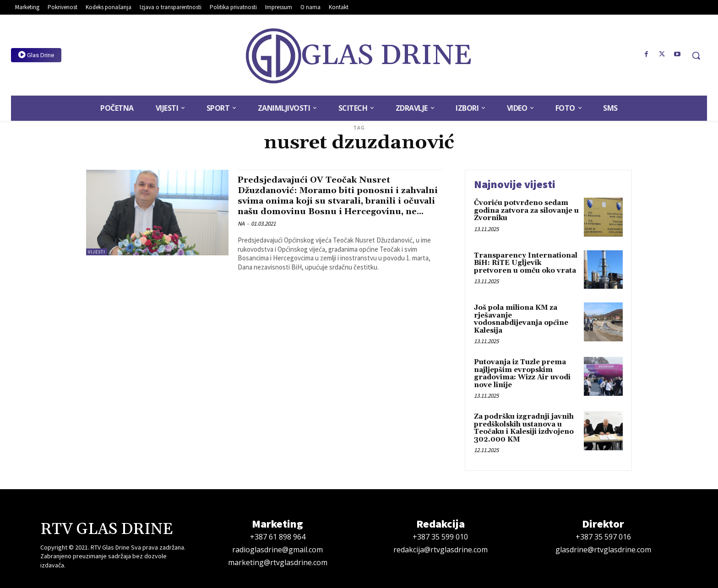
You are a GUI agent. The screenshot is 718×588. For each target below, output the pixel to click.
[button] (696, 55)
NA (241, 235)
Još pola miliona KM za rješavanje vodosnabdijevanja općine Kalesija (521, 319)
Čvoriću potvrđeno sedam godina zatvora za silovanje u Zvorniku (526, 210)
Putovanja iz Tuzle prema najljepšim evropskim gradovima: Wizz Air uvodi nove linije (522, 374)
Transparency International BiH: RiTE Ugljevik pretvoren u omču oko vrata (526, 263)
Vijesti (97, 252)
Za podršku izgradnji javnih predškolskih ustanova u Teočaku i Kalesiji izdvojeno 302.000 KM (524, 428)
